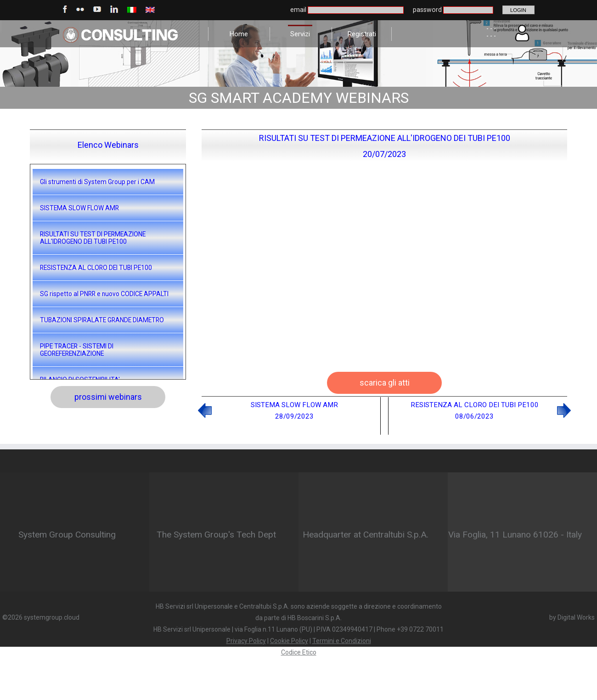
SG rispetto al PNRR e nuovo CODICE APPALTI (104, 294)
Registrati (362, 34)
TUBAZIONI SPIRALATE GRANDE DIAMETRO (102, 320)
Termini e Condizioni (342, 641)
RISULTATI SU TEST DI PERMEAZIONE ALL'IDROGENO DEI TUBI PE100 (93, 238)
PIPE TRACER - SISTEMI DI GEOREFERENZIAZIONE (77, 350)
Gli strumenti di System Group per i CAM (97, 182)
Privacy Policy (246, 641)
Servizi (300, 34)
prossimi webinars (108, 397)
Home (239, 34)
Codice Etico (299, 652)
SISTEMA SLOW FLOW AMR (79, 208)
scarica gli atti (385, 383)
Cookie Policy (289, 641)
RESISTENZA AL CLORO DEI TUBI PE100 (96, 268)
